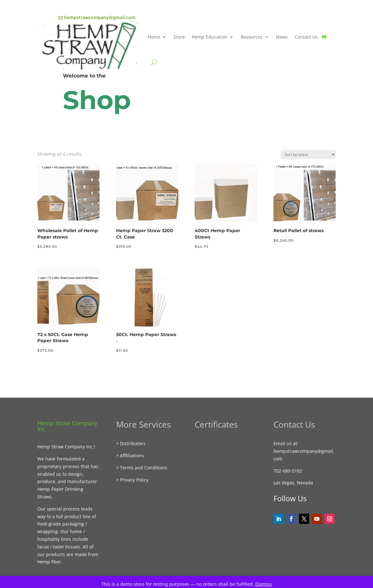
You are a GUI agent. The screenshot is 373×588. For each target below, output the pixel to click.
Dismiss (264, 584)
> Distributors (131, 443)
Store (179, 37)
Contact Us (306, 37)
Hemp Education (209, 37)
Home (154, 37)
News (282, 37)
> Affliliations (130, 456)
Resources (252, 37)
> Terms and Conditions (142, 468)
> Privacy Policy (132, 480)
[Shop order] (308, 154)
